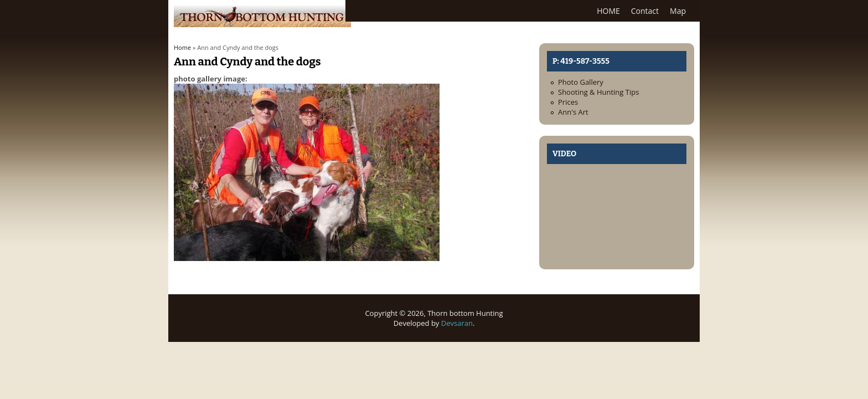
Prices (568, 102)
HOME (608, 11)
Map (678, 11)
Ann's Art (573, 112)
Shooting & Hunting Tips (598, 92)
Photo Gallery (581, 82)
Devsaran (457, 323)
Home (182, 47)
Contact (645, 11)
